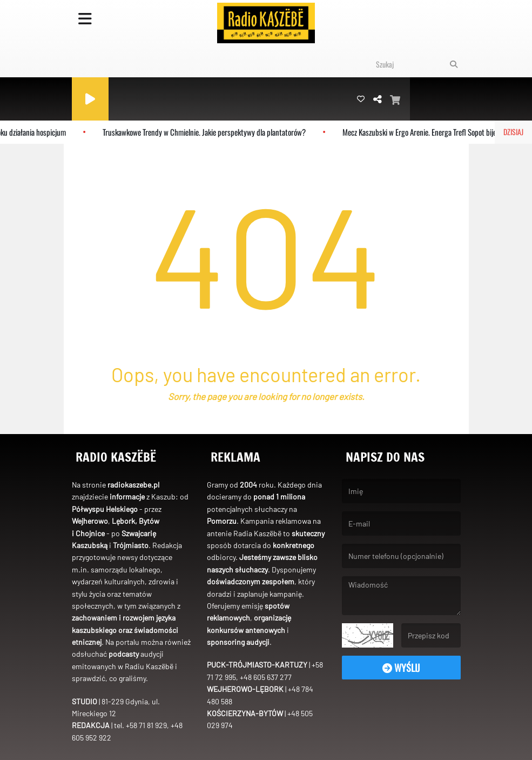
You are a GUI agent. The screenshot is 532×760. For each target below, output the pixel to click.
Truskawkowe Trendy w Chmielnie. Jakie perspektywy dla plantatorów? (208, 132)
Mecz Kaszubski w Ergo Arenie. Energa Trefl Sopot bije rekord (433, 132)
